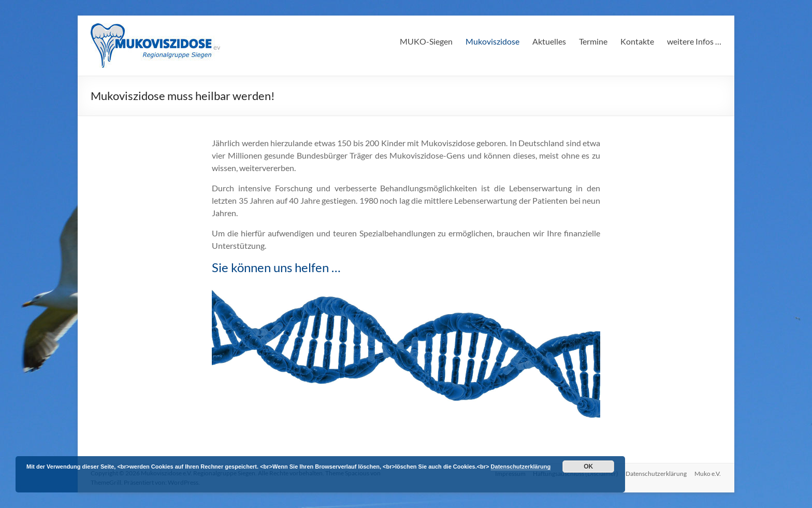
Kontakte (637, 41)
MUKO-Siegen (426, 41)
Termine (593, 41)
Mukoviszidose (492, 41)
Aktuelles (549, 41)
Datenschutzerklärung (656, 473)
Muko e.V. (708, 473)
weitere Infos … (694, 41)
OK (588, 467)
